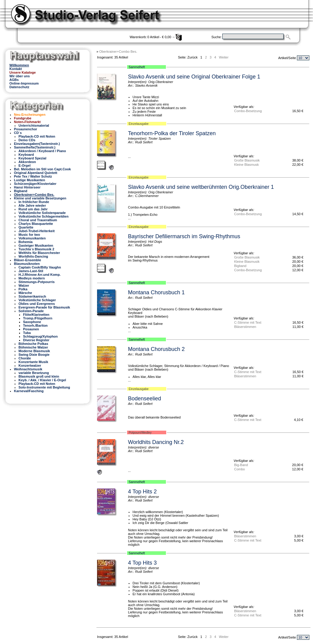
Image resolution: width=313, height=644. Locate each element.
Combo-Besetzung (248, 111)
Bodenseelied (145, 399)
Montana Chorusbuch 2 (156, 349)
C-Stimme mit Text (248, 322)
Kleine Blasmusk (246, 165)
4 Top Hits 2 (142, 492)
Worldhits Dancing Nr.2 (156, 442)
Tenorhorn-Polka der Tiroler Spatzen (172, 133)
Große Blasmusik (247, 160)
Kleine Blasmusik (247, 262)
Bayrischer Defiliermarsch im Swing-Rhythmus (184, 236)
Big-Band (241, 465)
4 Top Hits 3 (142, 563)
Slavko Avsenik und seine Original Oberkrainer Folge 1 (194, 77)
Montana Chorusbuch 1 (156, 292)
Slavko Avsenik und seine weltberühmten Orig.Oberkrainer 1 (201, 187)
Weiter (224, 57)
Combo (239, 469)
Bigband (240, 266)
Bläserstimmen (245, 327)
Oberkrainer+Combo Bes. (118, 52)
